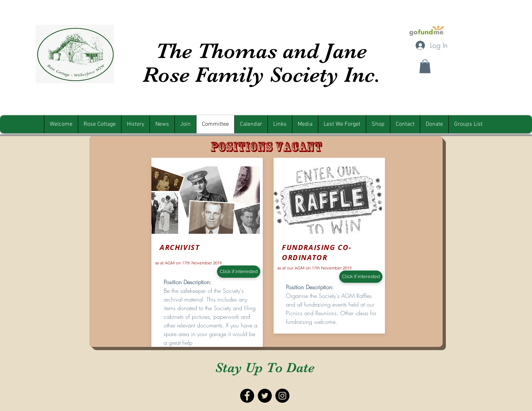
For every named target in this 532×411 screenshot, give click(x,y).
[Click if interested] (239, 272)
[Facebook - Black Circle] (247, 396)
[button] (425, 66)
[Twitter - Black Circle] (265, 396)
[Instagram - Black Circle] (282, 396)
